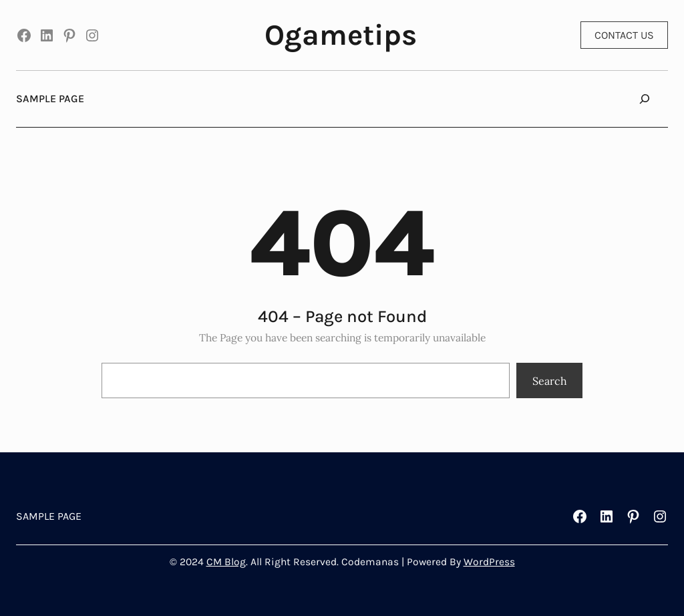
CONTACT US (624, 35)
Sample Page (50, 99)
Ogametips (341, 35)
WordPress (489, 562)
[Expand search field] (645, 99)
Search (550, 381)
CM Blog (226, 562)
